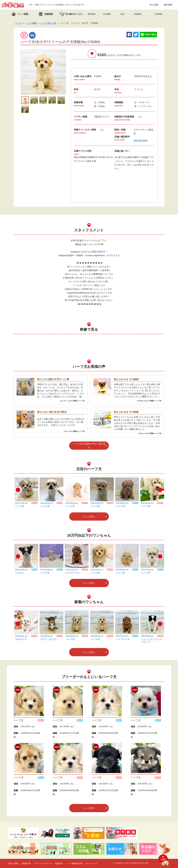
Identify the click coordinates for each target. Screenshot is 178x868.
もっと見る (89, 516)
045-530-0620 (140, 141)
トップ (18, 23)
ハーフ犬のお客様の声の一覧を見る (89, 446)
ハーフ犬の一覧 (48, 23)
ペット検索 (31, 23)
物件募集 (168, 5)
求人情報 (154, 5)
